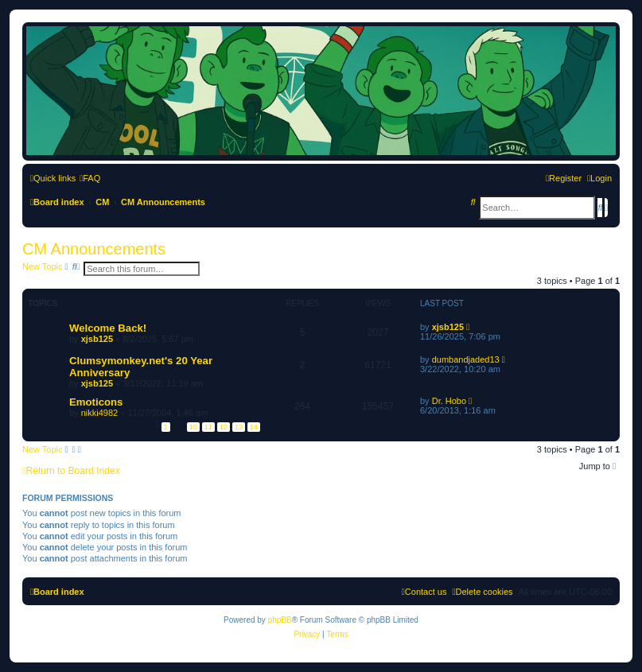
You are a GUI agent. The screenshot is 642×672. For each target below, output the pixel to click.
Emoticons (96, 402)
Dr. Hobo (449, 401)
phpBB (280, 620)
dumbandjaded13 (466, 359)
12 (224, 427)
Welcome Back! (108, 328)
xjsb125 (97, 339)
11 (208, 427)
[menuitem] (90, 178)
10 (193, 427)
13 (239, 427)
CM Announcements (94, 249)
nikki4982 (99, 413)
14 (254, 427)
